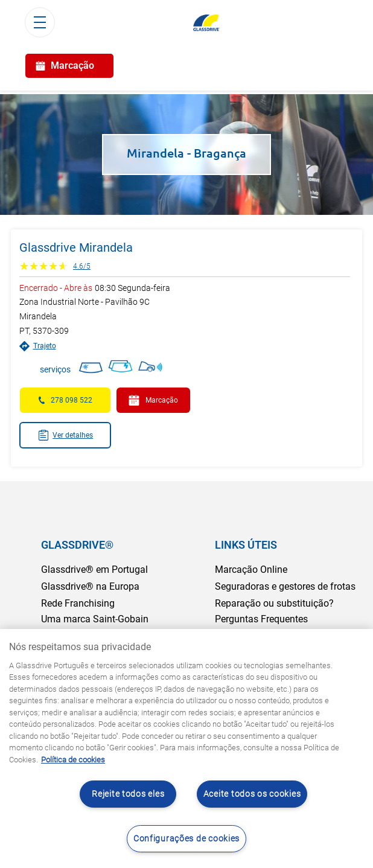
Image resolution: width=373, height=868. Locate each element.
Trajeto (38, 346)
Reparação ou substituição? (274, 603)
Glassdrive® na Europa (90, 586)
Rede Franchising (78, 603)
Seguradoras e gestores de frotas (285, 586)
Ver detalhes (65, 435)
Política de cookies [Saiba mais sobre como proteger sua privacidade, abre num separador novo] (73, 760)
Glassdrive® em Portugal (94, 570)
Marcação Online (251, 570)
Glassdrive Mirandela (76, 247)
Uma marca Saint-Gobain (95, 619)
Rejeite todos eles (128, 794)
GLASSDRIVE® (77, 545)
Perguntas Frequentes (261, 619)
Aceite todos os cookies (252, 794)
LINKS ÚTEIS (246, 545)
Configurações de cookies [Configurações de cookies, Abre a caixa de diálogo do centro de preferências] (186, 839)
